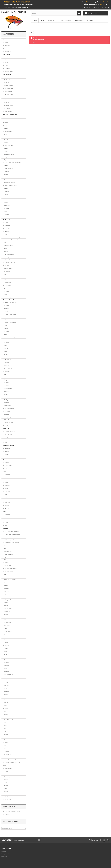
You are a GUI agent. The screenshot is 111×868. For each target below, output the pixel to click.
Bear (5, 728)
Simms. (6, 166)
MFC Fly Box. (8, 434)
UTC (5, 546)
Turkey (6, 648)
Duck (5, 651)
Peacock (6, 663)
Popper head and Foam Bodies (12, 557)
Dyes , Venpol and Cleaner (12, 760)
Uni (5, 711)
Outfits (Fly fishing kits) (11, 303)
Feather (7, 646)
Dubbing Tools (8, 608)
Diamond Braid (8, 551)
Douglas (6, 348)
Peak (5, 788)
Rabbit (6, 726)
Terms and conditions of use (12, 812)
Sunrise (6, 780)
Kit (5, 634)
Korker (6, 137)
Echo (5, 334)
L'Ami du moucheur (9, 168)
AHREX (6, 703)
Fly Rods (7, 320)
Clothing (6, 123)
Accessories (7, 57)
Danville (6, 714)
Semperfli (7, 588)
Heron (6, 668)
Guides (7, 77)
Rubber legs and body (10, 540)
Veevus (6, 586)
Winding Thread (9, 94)
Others (6, 60)
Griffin (6, 783)
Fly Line (7, 266)
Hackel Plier (7, 611)
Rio (5, 243)
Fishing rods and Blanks (10, 300)
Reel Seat (7, 100)
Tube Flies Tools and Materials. (13, 637)
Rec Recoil (7, 80)
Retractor (7, 68)
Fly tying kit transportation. (12, 568)
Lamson (6, 311)
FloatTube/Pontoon (9, 446)
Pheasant (7, 666)
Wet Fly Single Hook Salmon (12, 417)
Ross (6, 494)
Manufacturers (11, 821)
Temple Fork (7, 108)
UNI (5, 574)
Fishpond (7, 226)
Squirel (6, 734)
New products (5, 854)
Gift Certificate (7, 457)
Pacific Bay (7, 83)
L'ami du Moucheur (10, 360)
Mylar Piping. (7, 754)
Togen (6, 688)
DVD (6, 117)
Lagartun (6, 751)
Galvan (7, 483)
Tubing (6, 560)
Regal (6, 774)
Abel (6, 480)
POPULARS (7, 54)
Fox (5, 731)
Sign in (107, 8)
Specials (90, 20)
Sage (5, 346)
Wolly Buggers (8, 388)
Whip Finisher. (8, 631)
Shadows (7, 411)
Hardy (6, 488)
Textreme (6, 591)
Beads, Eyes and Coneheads (12, 534)
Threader (6, 617)
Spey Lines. (8, 286)
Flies (5, 357)
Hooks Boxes (8, 700)
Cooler (6, 43)
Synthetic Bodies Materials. (12, 543)
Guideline (7, 140)
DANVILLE (7, 577)
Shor (6, 440)
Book (6, 120)
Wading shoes (8, 131)
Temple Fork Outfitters (10, 314)
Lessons (51, 20)
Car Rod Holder (9, 71)
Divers (6, 628)
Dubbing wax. (8, 566)
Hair (6, 717)
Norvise (6, 791)
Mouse (6, 394)
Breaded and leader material (12, 240)
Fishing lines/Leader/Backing (12, 237)
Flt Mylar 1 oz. (8, 757)
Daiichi (6, 694)
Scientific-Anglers (9, 246)
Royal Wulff (7, 271)
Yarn (6, 594)
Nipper (6, 63)
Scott (5, 351)
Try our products (64, 20)
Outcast (7, 451)
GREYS (7, 508)
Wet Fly (6, 400)
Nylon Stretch (8, 597)
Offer (35, 20)
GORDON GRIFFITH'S (10, 580)
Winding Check (9, 88)
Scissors (6, 603)
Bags (5, 511)
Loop (5, 326)
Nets (5, 471)
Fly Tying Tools (9, 600)
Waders (7, 200)
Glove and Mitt (8, 177)
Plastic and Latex (9, 554)
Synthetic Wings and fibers (12, 531)
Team (42, 20)
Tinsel (6, 743)
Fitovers (7, 463)
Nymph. (6, 380)
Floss (6, 708)
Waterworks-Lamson (9, 183)
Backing (7, 257)
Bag (6, 48)
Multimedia (79, 20)
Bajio (6, 468)
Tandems (6, 363)
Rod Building (7, 74)
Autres (6, 426)
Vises (6, 771)
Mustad (6, 680)
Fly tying (6, 528)
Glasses (6, 460)
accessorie (7, 454)
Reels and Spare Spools (10, 477)
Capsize (6, 160)
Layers (6, 194)
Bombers (6, 403)
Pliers (6, 66)
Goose (6, 654)
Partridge (6, 686)
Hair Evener (7, 626)
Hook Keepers (8, 91)
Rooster (6, 660)
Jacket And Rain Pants (11, 186)
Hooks (6, 677)
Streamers (7, 366)
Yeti (6, 234)
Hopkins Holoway (9, 86)
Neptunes (7, 371)
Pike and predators (9, 254)
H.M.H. (6, 640)
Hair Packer (7, 620)
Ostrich (6, 657)
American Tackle (8, 106)
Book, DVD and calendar (10, 114)
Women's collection (10, 217)
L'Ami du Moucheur (9, 154)
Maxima (6, 251)
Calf (5, 723)
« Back (33, 42)
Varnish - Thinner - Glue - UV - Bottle (12, 764)
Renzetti (6, 785)
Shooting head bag (10, 263)
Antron (6, 548)
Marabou (6, 671)
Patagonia (7, 157)
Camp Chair (8, 51)
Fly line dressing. (9, 260)
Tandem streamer (9, 423)
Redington (7, 308)
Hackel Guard (8, 623)
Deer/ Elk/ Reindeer (9, 720)
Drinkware (7, 46)
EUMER (6, 643)
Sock (6, 126)
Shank (6, 706)
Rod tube (7, 317)
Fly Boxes (6, 428)
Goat (5, 737)
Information (9, 807)
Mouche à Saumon (9, 397)
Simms (6, 128)
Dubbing (7, 563)
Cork (6, 97)
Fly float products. (9, 408)
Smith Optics (8, 466)
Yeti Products (7, 40)
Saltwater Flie (8, 406)
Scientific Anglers (9, 297)
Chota (6, 134)
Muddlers (6, 391)
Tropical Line (7, 283)
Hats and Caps (9, 146)
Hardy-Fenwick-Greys (10, 337)
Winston (6, 328)
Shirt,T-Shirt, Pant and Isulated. (13, 163)
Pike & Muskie (8, 368)
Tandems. (7, 386)
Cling (6, 443)
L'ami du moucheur (10, 431)
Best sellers (5, 856)
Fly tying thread (9, 571)
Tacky (6, 437)
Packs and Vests (8, 220)
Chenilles (7, 537)
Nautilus (7, 506)
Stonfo (6, 794)
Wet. (5, 377)
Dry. (5, 374)
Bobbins (6, 606)
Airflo (5, 248)
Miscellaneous (8, 111)
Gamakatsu (7, 697)
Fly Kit (6, 797)
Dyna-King (7, 777)
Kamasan (7, 691)
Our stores (7, 814)
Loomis (6, 151)
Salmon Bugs (8, 420)
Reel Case (7, 503)
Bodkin (6, 614)
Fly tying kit (8, 800)
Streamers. (7, 383)
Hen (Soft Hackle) (9, 674)
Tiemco (6, 683)
